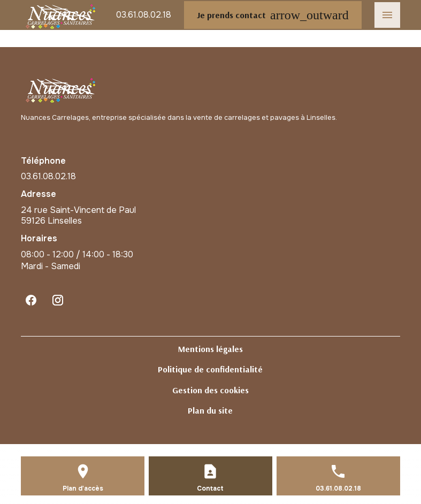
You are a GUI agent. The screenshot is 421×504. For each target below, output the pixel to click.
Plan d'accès (83, 488)
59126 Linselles (79, 216)
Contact (210, 488)
